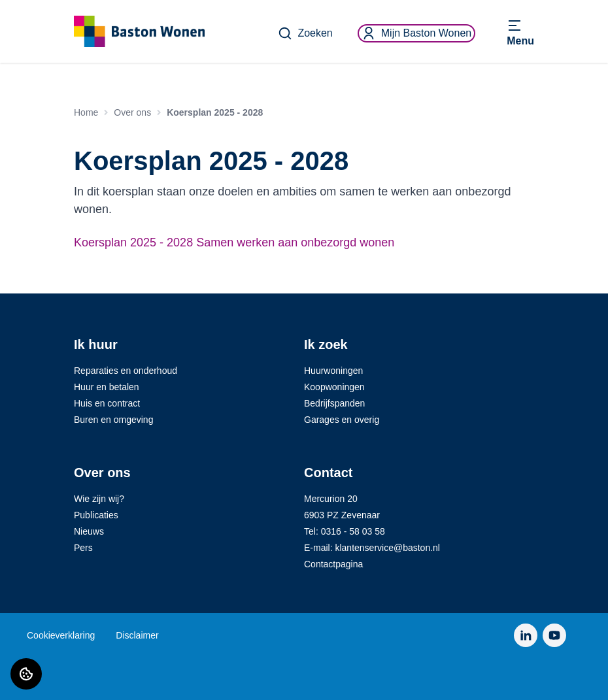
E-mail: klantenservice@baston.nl (372, 548)
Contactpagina (333, 564)
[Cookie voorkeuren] (26, 674)
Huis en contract (107, 403)
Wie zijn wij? (99, 499)
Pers (83, 548)
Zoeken (305, 33)
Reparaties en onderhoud (126, 371)
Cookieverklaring (61, 635)
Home (86, 112)
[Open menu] (520, 33)
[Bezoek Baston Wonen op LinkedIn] (526, 635)
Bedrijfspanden (334, 403)
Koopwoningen (334, 387)
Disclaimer (137, 635)
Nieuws (89, 531)
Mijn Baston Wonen (416, 33)
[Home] (139, 31)
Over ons (132, 112)
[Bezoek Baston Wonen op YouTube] (554, 635)
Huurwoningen (333, 371)
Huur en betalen (107, 387)
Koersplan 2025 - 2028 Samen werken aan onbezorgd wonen (234, 242)
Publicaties (96, 515)
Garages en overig (342, 420)
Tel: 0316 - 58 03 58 (345, 531)
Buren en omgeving (113, 420)
